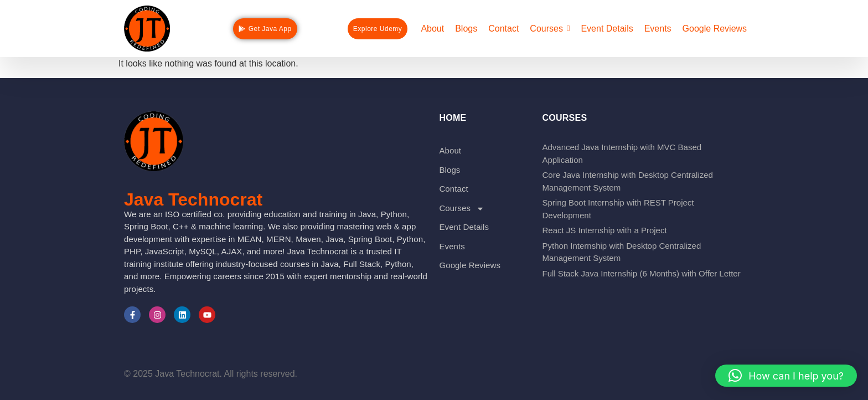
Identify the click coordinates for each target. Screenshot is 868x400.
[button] (786, 376)
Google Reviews (470, 265)
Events (452, 246)
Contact (453, 189)
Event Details (464, 227)
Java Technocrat (193, 199)
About (450, 150)
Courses (462, 209)
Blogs (449, 170)
